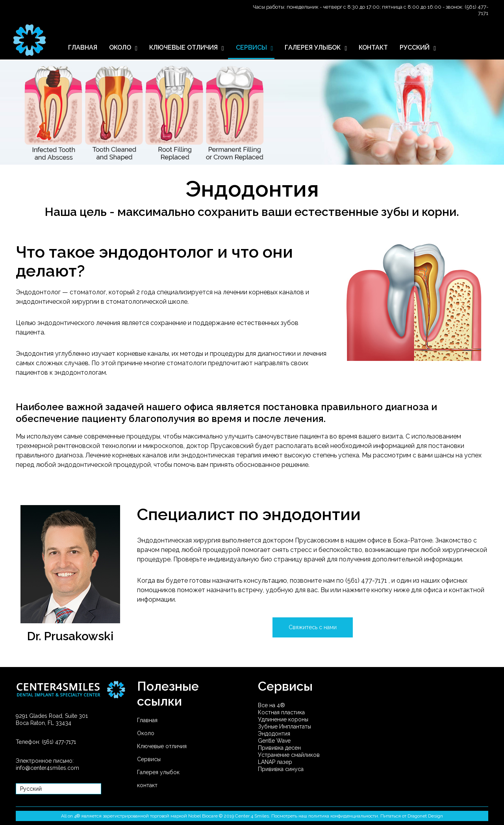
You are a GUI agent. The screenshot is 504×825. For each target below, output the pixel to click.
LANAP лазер (275, 762)
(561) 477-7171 (367, 581)
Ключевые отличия (162, 746)
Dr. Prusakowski (70, 636)
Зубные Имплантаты (284, 727)
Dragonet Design (425, 816)
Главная (147, 720)
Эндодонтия (274, 734)
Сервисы (149, 759)
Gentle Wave (274, 741)
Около (146, 733)
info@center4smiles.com (47, 768)
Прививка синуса (281, 769)
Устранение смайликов (289, 755)
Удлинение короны (283, 719)
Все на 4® (271, 705)
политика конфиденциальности (343, 816)
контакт (147, 785)
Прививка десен (279, 748)
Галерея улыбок (158, 772)
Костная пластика (281, 712)
